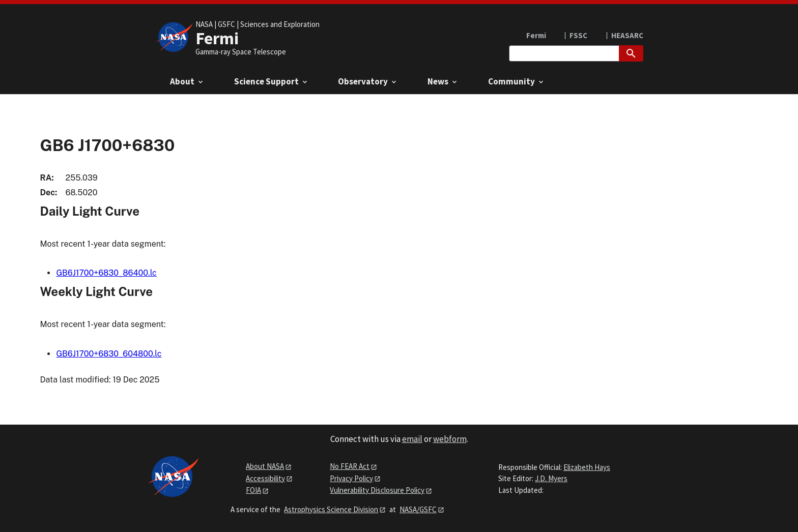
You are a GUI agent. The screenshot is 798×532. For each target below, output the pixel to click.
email (412, 439)
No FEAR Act (350, 466)
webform (450, 439)
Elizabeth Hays (587, 467)
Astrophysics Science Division (331, 509)
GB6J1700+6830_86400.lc (106, 273)
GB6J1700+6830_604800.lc (109, 354)
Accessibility (265, 478)
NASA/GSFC (418, 509)
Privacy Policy (351, 478)
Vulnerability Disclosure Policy (377, 490)
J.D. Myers (551, 478)
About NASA (265, 466)
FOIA (253, 490)
